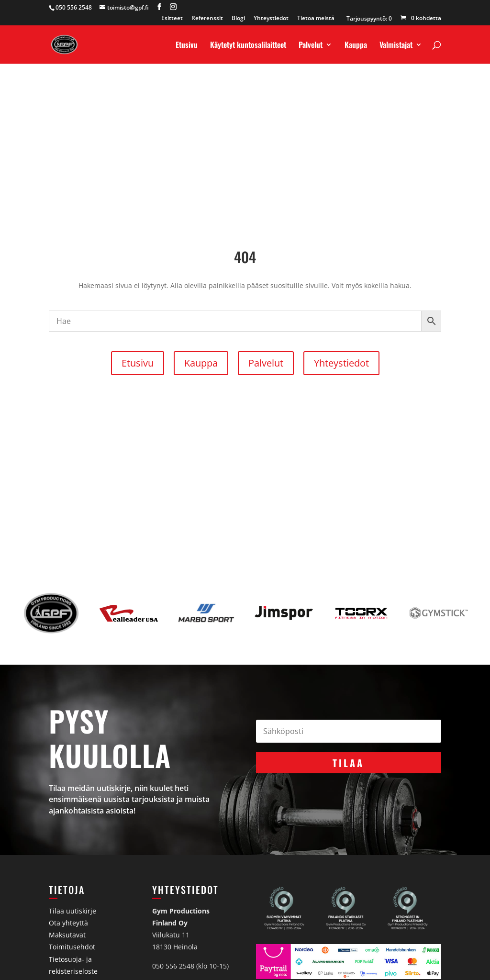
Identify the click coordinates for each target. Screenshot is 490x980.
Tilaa (348, 763)
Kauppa (356, 46)
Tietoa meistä (316, 19)
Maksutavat (67, 935)
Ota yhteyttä (68, 923)
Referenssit (207, 19)
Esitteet (172, 19)
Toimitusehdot (72, 947)
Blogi (238, 19)
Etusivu (187, 46)
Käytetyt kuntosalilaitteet (248, 46)
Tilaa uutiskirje (72, 911)
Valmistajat (396, 46)
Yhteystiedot (271, 19)
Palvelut (311, 46)
